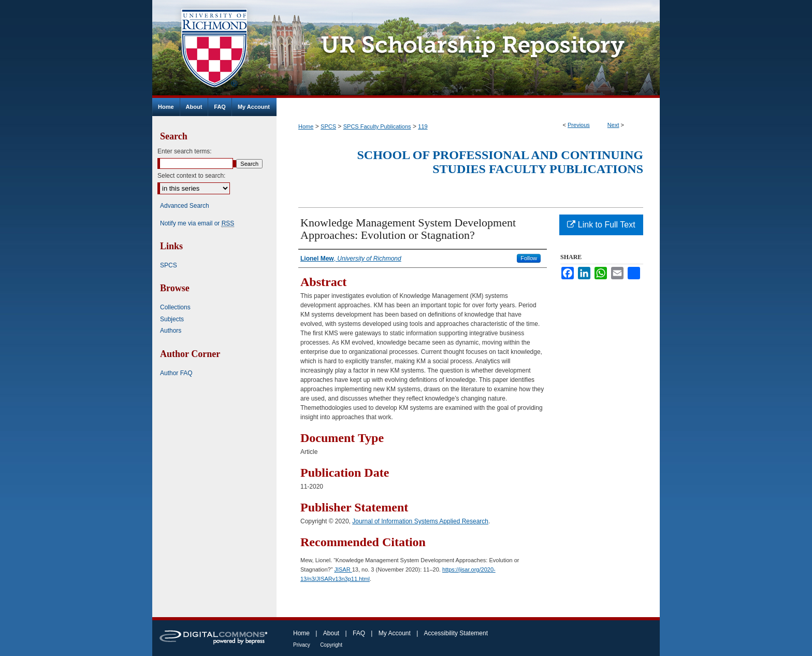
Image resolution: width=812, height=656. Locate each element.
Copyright (331, 645)
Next (613, 125)
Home (306, 126)
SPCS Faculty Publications (377, 126)
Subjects (172, 319)
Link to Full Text (601, 225)
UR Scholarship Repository (468, 49)
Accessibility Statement (456, 633)
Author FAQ (176, 373)
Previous (579, 125)
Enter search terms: (185, 151)
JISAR (343, 569)
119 (423, 126)
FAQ (359, 633)
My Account (395, 633)
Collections (175, 307)
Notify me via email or (197, 223)
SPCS (328, 126)
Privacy (302, 645)
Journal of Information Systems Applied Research (420, 521)
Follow (529, 258)
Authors (171, 331)
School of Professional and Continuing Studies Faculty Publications (500, 162)
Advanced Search (185, 206)
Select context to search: (191, 176)
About (331, 633)
